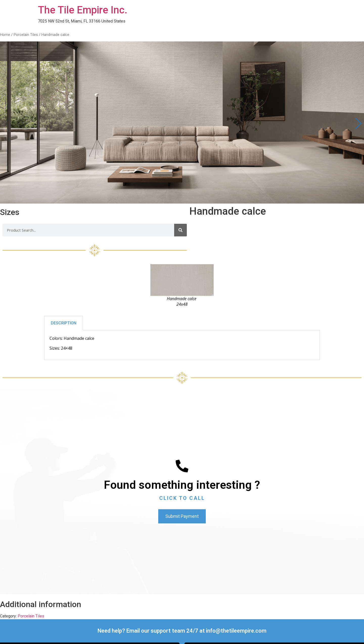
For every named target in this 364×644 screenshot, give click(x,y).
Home (5, 35)
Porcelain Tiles (26, 35)
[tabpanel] (182, 345)
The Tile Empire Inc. (83, 10)
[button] (358, 123)
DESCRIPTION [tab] (64, 323)
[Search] (180, 230)
